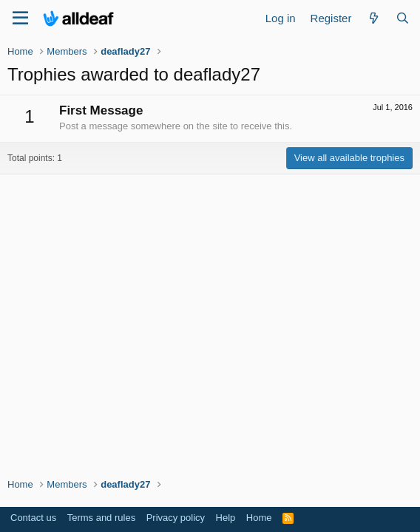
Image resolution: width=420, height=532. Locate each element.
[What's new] (373, 18)
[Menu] (20, 18)
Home (259, 518)
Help (226, 518)
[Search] (403, 18)
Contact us (33, 518)
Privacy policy (176, 518)
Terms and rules (101, 518)
